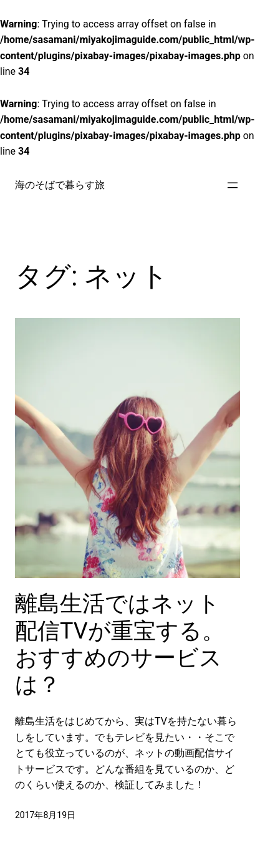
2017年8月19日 (45, 815)
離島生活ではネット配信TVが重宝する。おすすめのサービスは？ (120, 644)
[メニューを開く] (233, 185)
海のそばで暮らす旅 (60, 185)
